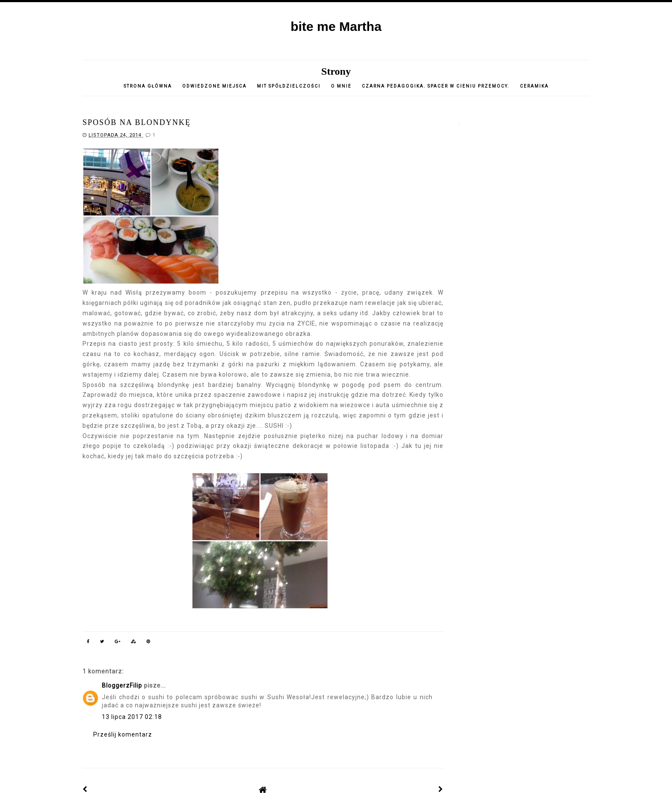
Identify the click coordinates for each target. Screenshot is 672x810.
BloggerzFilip (122, 685)
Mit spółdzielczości (289, 86)
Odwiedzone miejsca (214, 86)
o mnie (342, 86)
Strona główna (148, 86)
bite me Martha (336, 26)
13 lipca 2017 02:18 (132, 717)
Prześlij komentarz (123, 734)
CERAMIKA (534, 86)
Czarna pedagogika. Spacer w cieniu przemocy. (436, 86)
